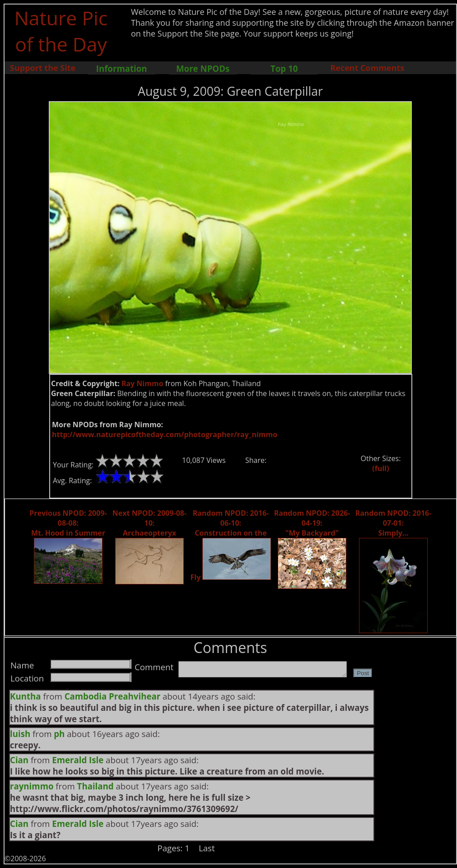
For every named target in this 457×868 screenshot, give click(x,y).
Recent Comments (367, 68)
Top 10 (284, 68)
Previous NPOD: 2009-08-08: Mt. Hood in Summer (68, 523)
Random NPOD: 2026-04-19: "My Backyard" (312, 523)
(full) (380, 468)
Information (122, 68)
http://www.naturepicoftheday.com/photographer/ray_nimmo (165, 434)
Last (207, 848)
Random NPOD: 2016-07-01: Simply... (394, 523)
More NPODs (203, 68)
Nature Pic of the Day (61, 31)
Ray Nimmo (142, 383)
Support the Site (43, 68)
